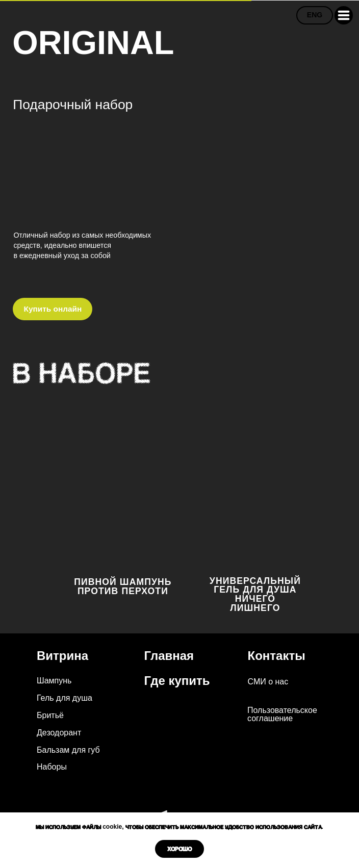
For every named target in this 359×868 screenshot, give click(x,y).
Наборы (52, 767)
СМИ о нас (268, 682)
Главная (169, 656)
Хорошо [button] (179, 849)
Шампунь (54, 681)
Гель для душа (65, 698)
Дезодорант (59, 733)
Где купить (177, 681)
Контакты (277, 656)
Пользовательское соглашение (282, 714)
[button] (344, 15)
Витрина (62, 656)
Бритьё (50, 715)
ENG (315, 15)
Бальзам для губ (68, 750)
